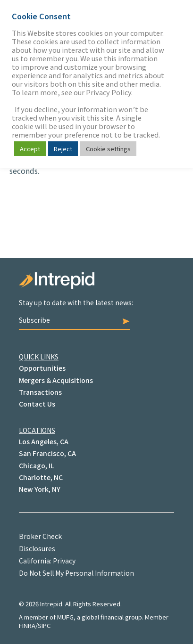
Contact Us (37, 404)
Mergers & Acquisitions (56, 380)
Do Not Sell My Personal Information (76, 573)
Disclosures (37, 548)
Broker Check (40, 536)
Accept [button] (30, 149)
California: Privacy (47, 561)
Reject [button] (63, 149)
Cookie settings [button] (108, 149)
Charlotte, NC (41, 477)
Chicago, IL (36, 465)
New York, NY (40, 489)
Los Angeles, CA (44, 441)
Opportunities (42, 368)
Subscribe (74, 320)
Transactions (40, 392)
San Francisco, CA (47, 453)
